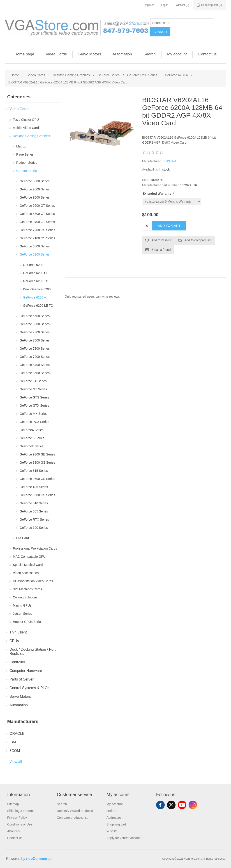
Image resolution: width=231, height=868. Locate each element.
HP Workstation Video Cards (33, 581)
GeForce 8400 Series (35, 365)
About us (13, 831)
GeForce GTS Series (34, 397)
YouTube (182, 805)
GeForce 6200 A (35, 297)
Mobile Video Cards (27, 128)
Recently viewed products (75, 811)
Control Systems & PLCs (29, 688)
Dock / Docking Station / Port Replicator (33, 651)
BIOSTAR (169, 161)
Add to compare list (198, 240)
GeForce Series (27, 171)
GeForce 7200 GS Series (37, 230)
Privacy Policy (17, 818)
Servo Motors (90, 54)
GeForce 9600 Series (35, 197)
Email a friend (161, 250)
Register (149, 5)
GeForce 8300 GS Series (37, 462)
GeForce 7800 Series (35, 349)
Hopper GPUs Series (28, 622)
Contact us (207, 54)
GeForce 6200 (33, 265)
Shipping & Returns (21, 811)
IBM (13, 742)
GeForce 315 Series (34, 471)
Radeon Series (27, 163)
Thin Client (18, 632)
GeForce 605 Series (34, 511)
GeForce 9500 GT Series (37, 206)
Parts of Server (22, 679)
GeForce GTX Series (34, 406)
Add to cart (169, 226)
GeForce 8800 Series (35, 181)
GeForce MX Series (33, 414)
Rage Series (25, 154)
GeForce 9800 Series (35, 189)
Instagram (193, 805)
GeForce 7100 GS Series (37, 238)
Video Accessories (26, 573)
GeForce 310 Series (34, 503)
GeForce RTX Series (34, 519)
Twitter (171, 805)
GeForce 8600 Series (35, 373)
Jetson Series (22, 614)
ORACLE (17, 734)
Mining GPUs (22, 605)
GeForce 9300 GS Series (37, 495)
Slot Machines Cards (27, 589)
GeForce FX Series (33, 381)
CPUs (14, 641)
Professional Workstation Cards (35, 548)
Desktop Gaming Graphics (31, 136)
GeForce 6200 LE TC (38, 306)
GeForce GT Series (33, 389)
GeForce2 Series (32, 446)
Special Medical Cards (29, 565)
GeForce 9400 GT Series (37, 222)
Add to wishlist (161, 240)
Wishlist (112, 831)
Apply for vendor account (124, 838)
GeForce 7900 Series (35, 357)
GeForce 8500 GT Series (37, 214)
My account (177, 54)
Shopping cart (116, 824)
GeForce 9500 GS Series (37, 479)
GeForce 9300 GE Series (37, 454)
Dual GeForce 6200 (37, 289)
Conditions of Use (20, 824)
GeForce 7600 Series (35, 340)
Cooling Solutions (25, 597)
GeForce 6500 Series (35, 246)
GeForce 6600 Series (35, 316)
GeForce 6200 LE (36, 273)
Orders (111, 811)
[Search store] (182, 23)
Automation (122, 54)
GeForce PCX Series (34, 422)
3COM (15, 751)
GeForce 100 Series (34, 528)
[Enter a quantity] (147, 226)
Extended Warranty (157, 194)
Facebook (160, 805)
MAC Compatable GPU (29, 557)
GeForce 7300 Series (35, 332)
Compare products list (72, 818)
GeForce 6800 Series (35, 324)
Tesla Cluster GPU (26, 120)
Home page (24, 54)
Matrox (21, 146)
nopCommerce (39, 859)
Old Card (23, 538)
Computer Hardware (26, 671)
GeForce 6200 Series (35, 254)
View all (16, 762)
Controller (17, 662)
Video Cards (56, 54)
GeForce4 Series (32, 430)
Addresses (114, 818)
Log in (165, 5)
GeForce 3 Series (32, 438)
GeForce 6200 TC (36, 281)
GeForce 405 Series (34, 487)
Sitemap (13, 804)
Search (160, 32)
